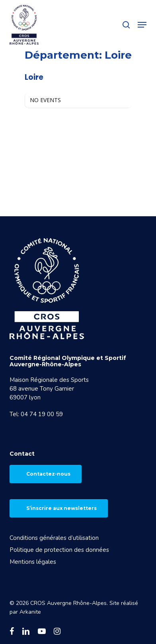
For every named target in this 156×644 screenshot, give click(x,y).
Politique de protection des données (59, 550)
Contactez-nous (48, 474)
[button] (142, 25)
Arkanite (30, 612)
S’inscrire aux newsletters (61, 508)
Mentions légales (33, 562)
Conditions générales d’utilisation (54, 538)
